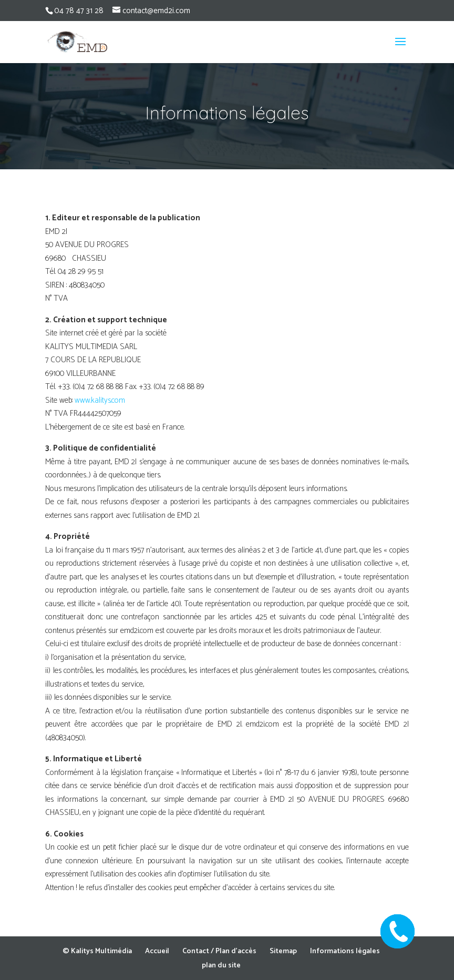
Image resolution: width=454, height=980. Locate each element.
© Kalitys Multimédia (97, 951)
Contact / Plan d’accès (219, 951)
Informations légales (345, 951)
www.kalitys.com (101, 400)
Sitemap (283, 951)
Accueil (157, 951)
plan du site (221, 966)
